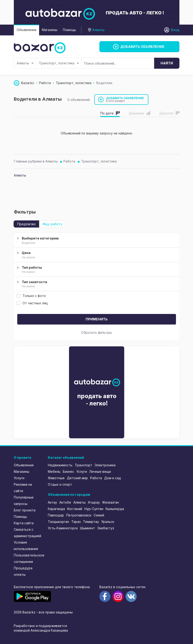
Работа (69, 161)
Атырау (94, 502)
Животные (56, 478)
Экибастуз (106, 528)
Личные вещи (100, 472)
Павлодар (56, 515)
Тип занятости (96, 284)
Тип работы (96, 270)
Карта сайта (24, 523)
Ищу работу (53, 224)
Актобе (65, 502)
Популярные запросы (24, 500)
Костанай (75, 509)
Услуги (19, 478)
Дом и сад (113, 478)
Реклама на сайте (23, 488)
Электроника (105, 465)
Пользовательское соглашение (28, 558)
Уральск (108, 522)
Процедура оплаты (23, 571)
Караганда (56, 509)
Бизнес (68, 472)
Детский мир (77, 478)
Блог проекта (25, 510)
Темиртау (91, 522)
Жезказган (111, 502)
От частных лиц (32, 303)
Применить (97, 319)
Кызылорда (115, 509)
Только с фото (31, 296)
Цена (96, 255)
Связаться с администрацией (27, 533)
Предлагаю (26, 224)
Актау (52, 502)
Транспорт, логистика (59, 63)
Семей (99, 515)
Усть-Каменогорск (63, 528)
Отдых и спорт (60, 484)
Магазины (50, 30)
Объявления (26, 30)
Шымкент (88, 528)
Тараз (76, 522)
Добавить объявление (125, 99)
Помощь (69, 30)
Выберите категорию (96, 241)
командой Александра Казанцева (41, 630)
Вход (175, 30)
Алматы (25, 63)
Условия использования (26, 546)
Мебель (54, 472)
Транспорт (84, 465)
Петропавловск (79, 515)
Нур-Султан (94, 509)
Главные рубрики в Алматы (36, 161)
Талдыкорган (58, 522)
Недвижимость (60, 465)
